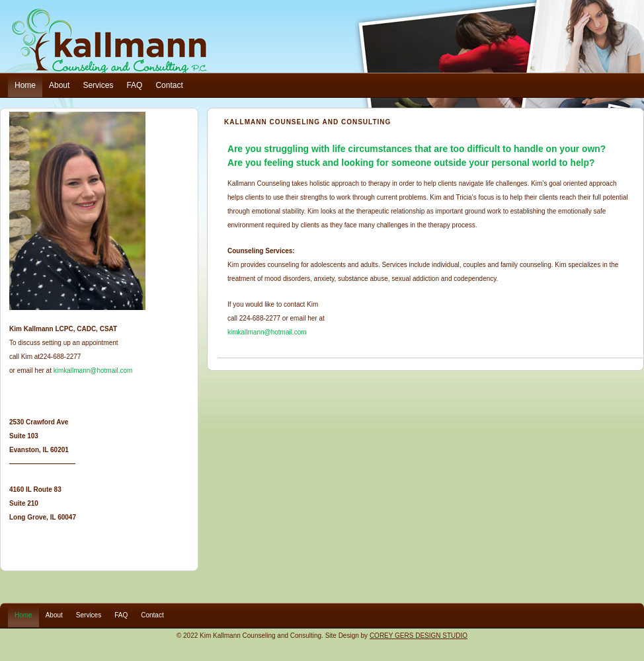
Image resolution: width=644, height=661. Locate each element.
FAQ (134, 85)
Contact (169, 85)
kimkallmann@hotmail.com (267, 332)
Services (98, 85)
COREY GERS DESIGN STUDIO (419, 636)
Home (25, 85)
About (59, 85)
